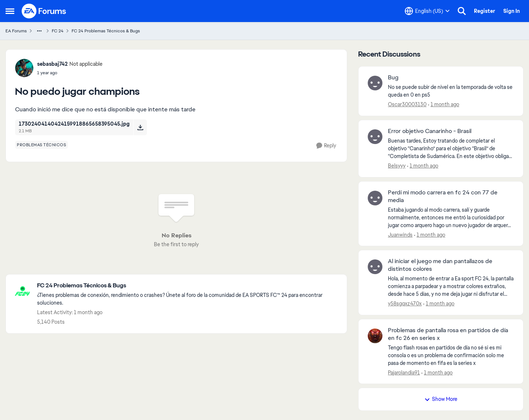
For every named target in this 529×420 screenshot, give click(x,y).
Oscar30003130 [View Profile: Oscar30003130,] (407, 104)
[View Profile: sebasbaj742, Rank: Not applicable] (24, 68)
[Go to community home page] (44, 11)
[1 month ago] (444, 105)
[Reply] (326, 146)
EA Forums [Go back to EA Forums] (16, 31)
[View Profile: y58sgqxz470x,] (375, 267)
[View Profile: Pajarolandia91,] (375, 336)
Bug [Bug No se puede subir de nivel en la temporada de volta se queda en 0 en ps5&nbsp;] (393, 78)
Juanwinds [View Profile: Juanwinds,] (400, 234)
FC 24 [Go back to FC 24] (58, 31)
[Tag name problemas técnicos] (42, 145)
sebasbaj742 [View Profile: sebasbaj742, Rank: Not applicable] (52, 64)
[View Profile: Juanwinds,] (375, 198)
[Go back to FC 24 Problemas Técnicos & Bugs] (188, 286)
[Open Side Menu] (10, 11)
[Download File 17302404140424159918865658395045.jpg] (140, 127)
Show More (441, 399)
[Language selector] (427, 11)
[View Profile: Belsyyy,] (375, 137)
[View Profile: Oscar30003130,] (375, 83)
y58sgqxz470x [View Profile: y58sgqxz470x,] (405, 304)
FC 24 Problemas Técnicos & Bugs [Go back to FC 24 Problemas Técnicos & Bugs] (106, 31)
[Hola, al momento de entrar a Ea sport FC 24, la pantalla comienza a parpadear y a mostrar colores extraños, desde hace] (451, 286)
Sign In (512, 11)
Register (485, 11)
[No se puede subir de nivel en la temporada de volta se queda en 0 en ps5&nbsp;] (451, 91)
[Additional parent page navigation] (39, 31)
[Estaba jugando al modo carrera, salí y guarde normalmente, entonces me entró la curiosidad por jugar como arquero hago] (451, 217)
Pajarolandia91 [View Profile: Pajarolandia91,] (404, 372)
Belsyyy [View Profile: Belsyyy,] (397, 166)
